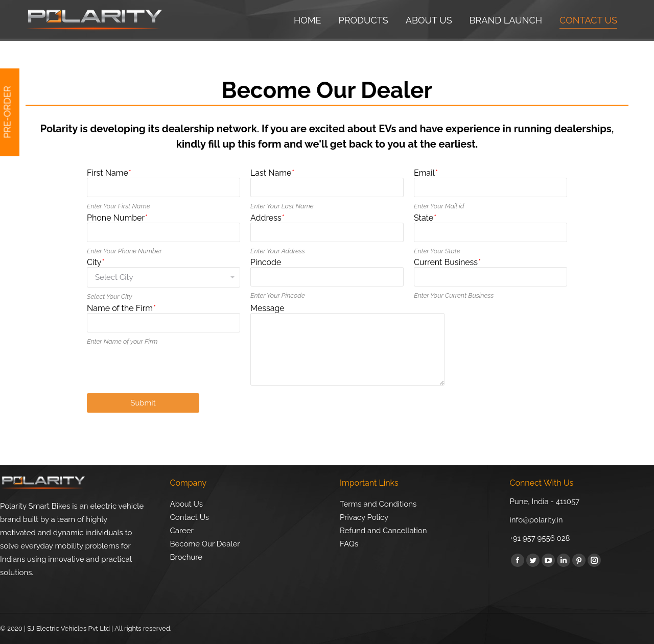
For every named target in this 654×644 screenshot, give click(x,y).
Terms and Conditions (378, 504)
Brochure (186, 557)
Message (267, 308)
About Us (186, 504)
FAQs (349, 544)
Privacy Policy (364, 517)
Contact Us (190, 517)
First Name (109, 173)
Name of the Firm (121, 308)
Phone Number (117, 218)
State (425, 218)
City (96, 262)
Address (267, 218)
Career (182, 531)
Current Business (447, 262)
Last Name (272, 173)
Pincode (266, 262)
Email (426, 173)
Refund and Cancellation (383, 531)
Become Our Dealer (205, 544)
